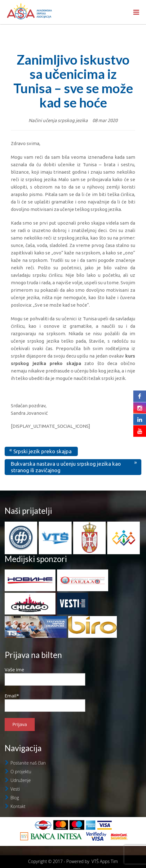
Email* (45, 702)
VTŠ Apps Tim (105, 861)
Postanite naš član (28, 763)
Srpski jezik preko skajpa (42, 451)
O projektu (21, 772)
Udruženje (21, 780)
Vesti (15, 789)
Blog (15, 798)
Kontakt (18, 806)
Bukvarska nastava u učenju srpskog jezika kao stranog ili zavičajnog (66, 467)
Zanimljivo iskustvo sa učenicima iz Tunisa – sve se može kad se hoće (73, 81)
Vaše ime (45, 676)
